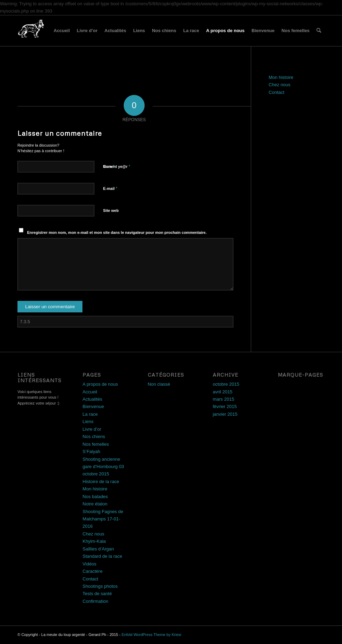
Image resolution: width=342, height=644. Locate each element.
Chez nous (279, 85)
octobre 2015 (226, 384)
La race (191, 31)
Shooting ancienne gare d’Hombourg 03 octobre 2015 (103, 467)
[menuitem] (319, 31)
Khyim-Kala (94, 541)
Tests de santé (97, 594)
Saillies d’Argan (98, 549)
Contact (276, 92)
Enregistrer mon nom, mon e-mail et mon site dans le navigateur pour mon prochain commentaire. (117, 232)
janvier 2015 (225, 414)
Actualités (115, 31)
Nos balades (95, 497)
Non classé (159, 384)
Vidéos (89, 564)
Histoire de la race (101, 482)
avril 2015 (223, 392)
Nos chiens (164, 31)
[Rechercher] (319, 31)
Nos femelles (296, 31)
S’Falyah (91, 451)
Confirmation (95, 601)
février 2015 (225, 406)
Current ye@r (117, 166)
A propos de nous (225, 31)
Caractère (92, 571)
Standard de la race (102, 556)
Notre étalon (95, 504)
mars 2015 (223, 399)
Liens (139, 31)
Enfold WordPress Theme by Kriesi (151, 635)
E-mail (110, 188)
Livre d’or (87, 31)
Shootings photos (100, 586)
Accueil (62, 31)
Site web (111, 210)
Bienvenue (263, 31)
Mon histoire (281, 77)
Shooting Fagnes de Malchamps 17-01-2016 (103, 519)
